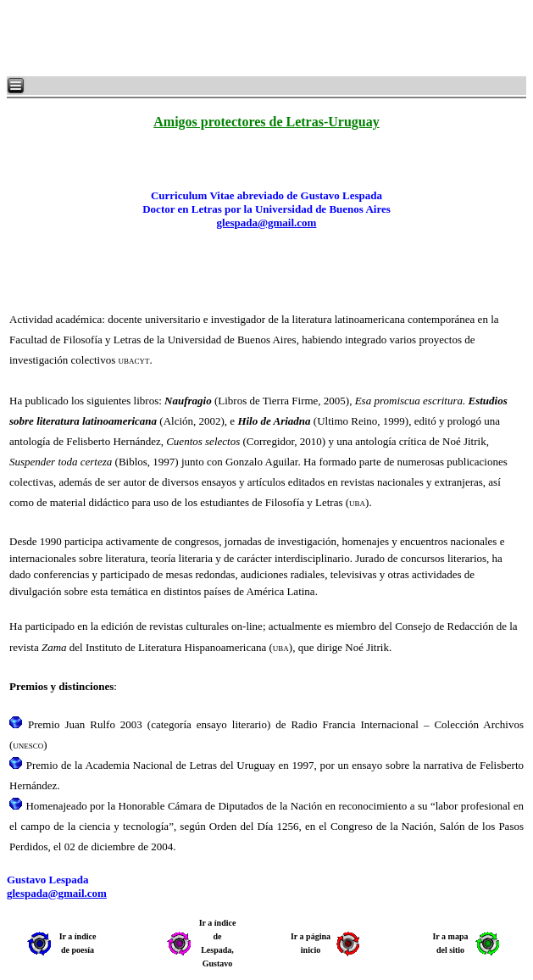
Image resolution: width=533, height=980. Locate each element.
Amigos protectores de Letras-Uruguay (266, 122)
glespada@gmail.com (267, 223)
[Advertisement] (212, 38)
